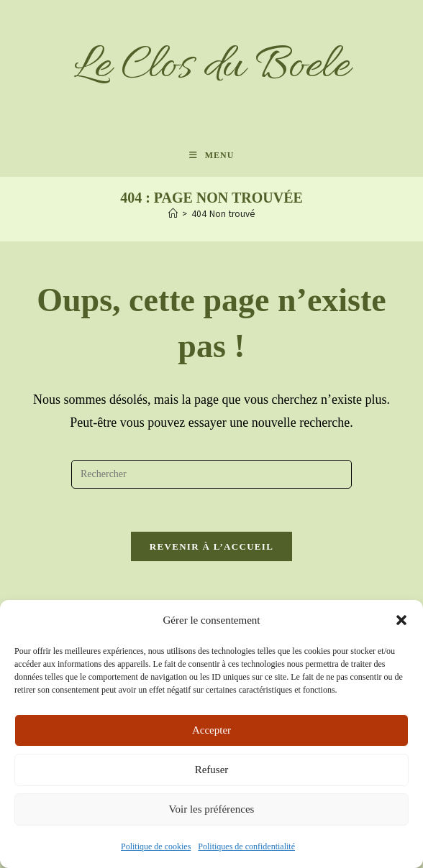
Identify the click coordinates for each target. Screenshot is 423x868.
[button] (401, 620)
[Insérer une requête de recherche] (211, 474)
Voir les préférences (212, 809)
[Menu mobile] (212, 155)
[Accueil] (173, 214)
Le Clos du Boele (211, 67)
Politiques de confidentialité (246, 846)
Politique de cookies (156, 846)
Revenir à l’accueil (211, 546)
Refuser (212, 770)
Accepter (211, 730)
